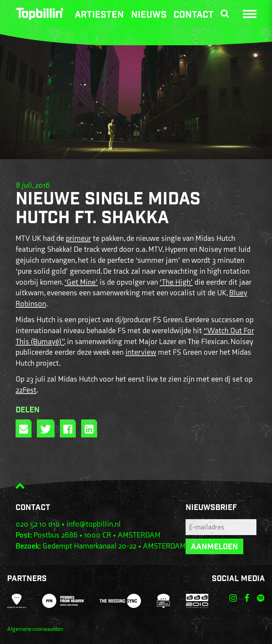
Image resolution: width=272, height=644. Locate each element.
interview (141, 352)
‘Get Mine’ (81, 282)
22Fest (26, 390)
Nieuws (149, 15)
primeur (78, 239)
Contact (194, 15)
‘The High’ (176, 282)
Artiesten (99, 15)
